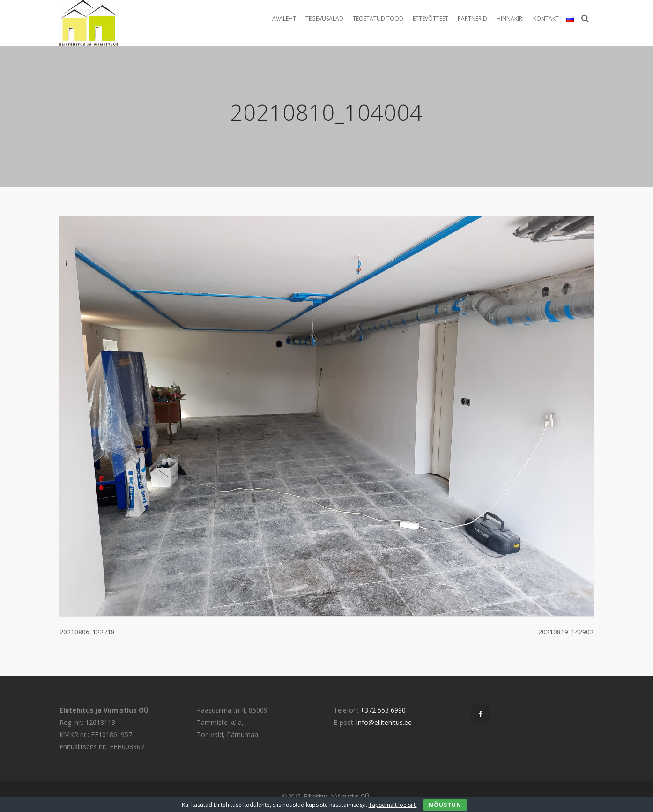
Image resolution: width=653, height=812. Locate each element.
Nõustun (445, 805)
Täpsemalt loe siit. (393, 805)
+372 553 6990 (383, 710)
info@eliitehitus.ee (384, 722)
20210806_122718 (87, 632)
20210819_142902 (566, 632)
